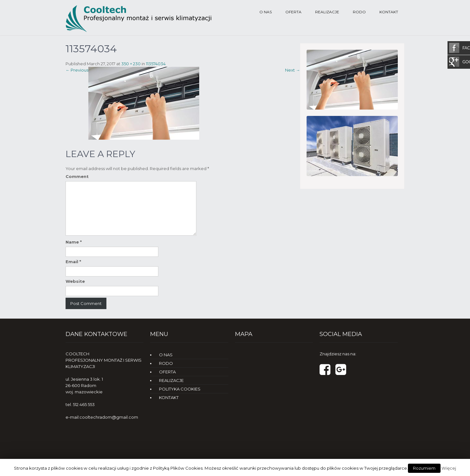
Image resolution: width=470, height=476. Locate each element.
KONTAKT (389, 12)
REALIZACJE (327, 12)
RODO (359, 12)
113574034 (156, 64)
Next (292, 70)
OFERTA (293, 12)
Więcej (449, 468)
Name (74, 242)
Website (75, 281)
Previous (77, 70)
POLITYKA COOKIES (180, 389)
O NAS (266, 12)
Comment (77, 176)
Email (73, 262)
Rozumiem (424, 468)
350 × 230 (131, 64)
